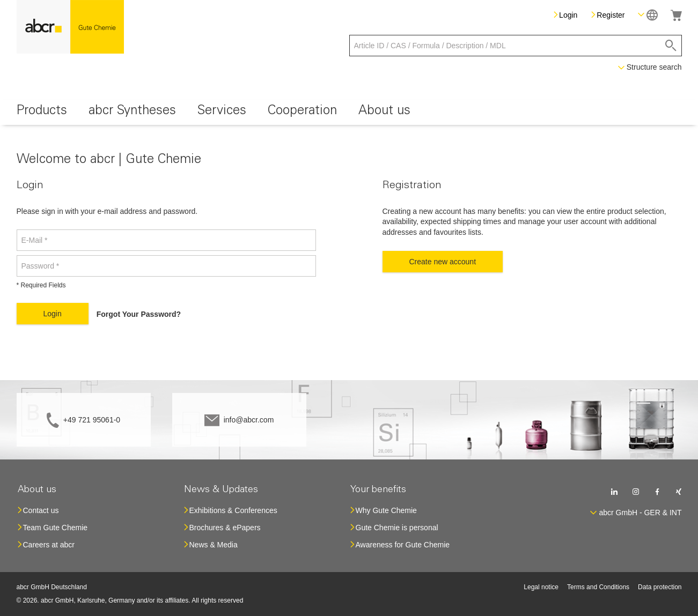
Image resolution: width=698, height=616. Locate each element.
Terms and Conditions (598, 587)
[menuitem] (42, 112)
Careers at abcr (49, 545)
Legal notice (541, 587)
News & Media (214, 545)
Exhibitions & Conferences (233, 510)
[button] (648, 15)
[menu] (349, 112)
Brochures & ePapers (225, 528)
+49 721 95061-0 (92, 420)
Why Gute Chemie (386, 510)
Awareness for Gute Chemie (403, 545)
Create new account (443, 262)
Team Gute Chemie (56, 528)
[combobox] (516, 46)
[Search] (671, 46)
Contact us (41, 510)
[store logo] (70, 27)
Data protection (660, 587)
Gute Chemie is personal (397, 528)
